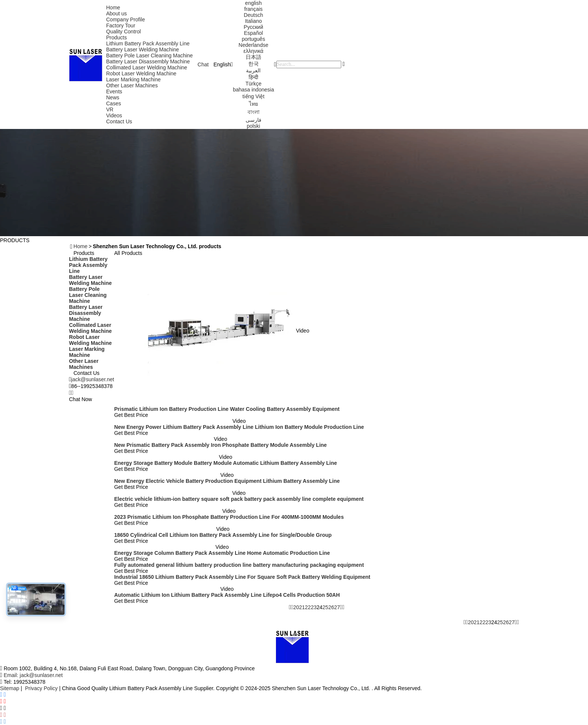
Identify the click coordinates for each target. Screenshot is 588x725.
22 (308, 607)
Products (116, 37)
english (253, 3)
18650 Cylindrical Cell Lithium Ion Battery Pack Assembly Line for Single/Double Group (223, 535)
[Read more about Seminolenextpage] (465, 622)
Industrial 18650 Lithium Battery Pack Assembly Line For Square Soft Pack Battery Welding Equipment (242, 577)
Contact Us (119, 121)
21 (302, 607)
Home (113, 7)
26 (331, 607)
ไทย (253, 104)
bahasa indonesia (253, 90)
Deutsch (253, 15)
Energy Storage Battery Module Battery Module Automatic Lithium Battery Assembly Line (225, 463)
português (253, 39)
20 (296, 607)
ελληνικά (253, 51)
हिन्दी (253, 77)
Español (253, 33)
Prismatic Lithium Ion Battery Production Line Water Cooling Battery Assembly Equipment (227, 409)
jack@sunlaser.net (93, 379)
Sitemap (10, 688)
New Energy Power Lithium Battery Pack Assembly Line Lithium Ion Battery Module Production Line (239, 427)
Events (114, 91)
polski (253, 126)
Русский (253, 27)
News (113, 97)
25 (325, 607)
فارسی (253, 120)
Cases (114, 103)
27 (337, 607)
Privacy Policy (41, 688)
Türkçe (253, 84)
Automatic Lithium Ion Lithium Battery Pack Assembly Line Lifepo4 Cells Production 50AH (227, 595)
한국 (253, 64)
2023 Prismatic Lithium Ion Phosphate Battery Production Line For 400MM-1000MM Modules (229, 517)
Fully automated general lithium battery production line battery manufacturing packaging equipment (239, 565)
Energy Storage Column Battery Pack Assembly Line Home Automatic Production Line (222, 553)
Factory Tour (121, 25)
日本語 (253, 57)
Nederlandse (253, 45)
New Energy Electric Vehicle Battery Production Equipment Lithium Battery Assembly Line (227, 481)
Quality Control (124, 31)
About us (116, 13)
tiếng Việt (254, 96)
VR (110, 109)
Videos (114, 115)
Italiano (253, 21)
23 (314, 607)
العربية (253, 70)
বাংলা (253, 112)
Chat (203, 64)
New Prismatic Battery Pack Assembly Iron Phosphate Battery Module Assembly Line (220, 445)
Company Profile (126, 19)
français (253, 9)
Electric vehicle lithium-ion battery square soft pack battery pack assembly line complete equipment (239, 499)
